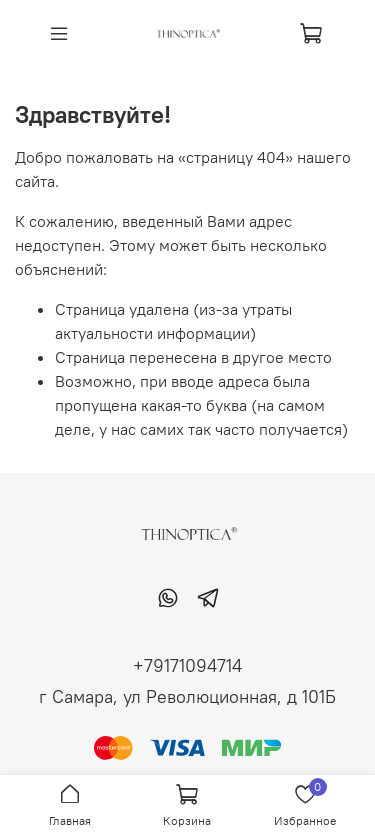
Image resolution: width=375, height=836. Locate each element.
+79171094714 (187, 665)
